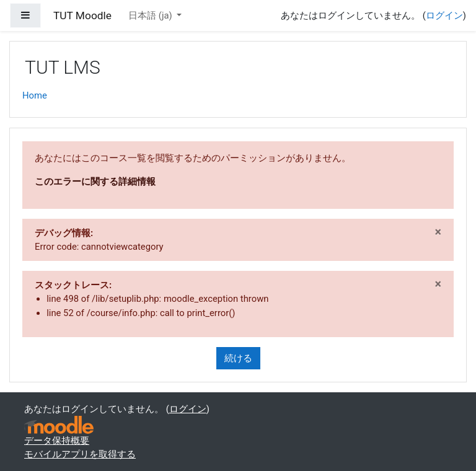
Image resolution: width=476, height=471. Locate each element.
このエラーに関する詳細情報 (95, 182)
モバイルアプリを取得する (80, 454)
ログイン (444, 15)
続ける (238, 358)
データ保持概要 (57, 441)
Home (35, 95)
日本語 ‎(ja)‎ (151, 15)
